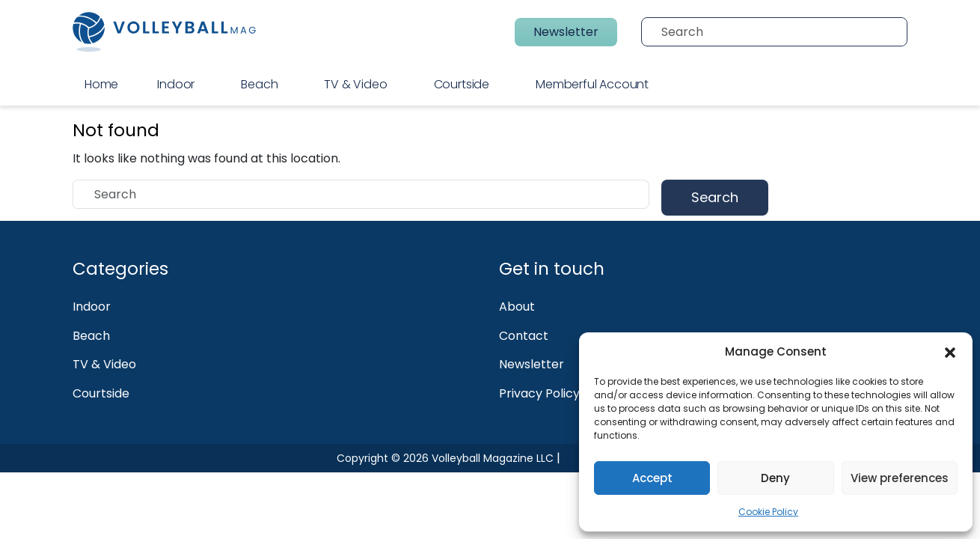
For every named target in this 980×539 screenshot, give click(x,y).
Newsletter (566, 32)
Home (101, 84)
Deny (775, 478)
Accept (652, 478)
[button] (950, 352)
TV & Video (355, 84)
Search (715, 197)
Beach (259, 84)
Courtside (462, 84)
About (517, 307)
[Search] (780, 32)
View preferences (900, 478)
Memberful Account (592, 84)
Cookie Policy (768, 512)
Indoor (176, 84)
